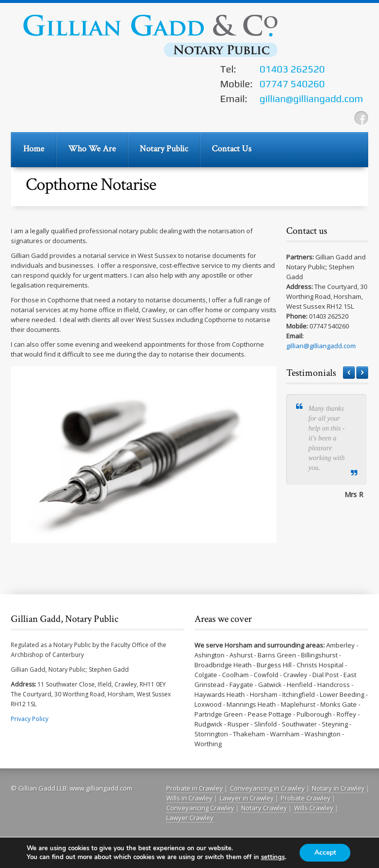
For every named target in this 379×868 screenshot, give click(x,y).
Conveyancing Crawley (200, 808)
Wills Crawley (314, 808)
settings (272, 857)
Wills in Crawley (189, 798)
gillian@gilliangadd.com (321, 346)
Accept (325, 852)
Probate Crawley (306, 798)
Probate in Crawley (195, 788)
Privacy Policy (30, 719)
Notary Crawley (264, 808)
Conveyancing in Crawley (267, 788)
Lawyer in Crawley (247, 798)
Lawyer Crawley (190, 818)
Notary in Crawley (338, 788)
